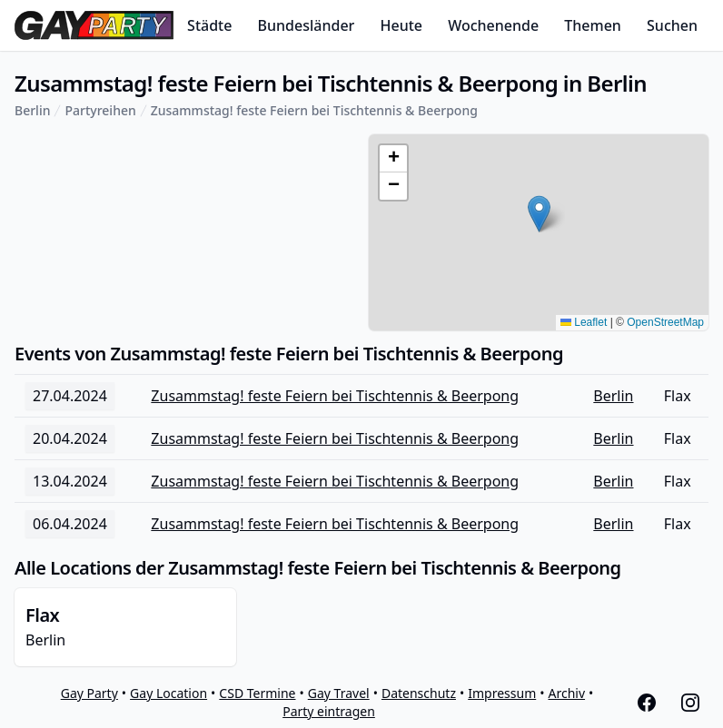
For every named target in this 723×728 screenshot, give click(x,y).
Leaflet (584, 322)
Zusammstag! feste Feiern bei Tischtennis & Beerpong (314, 110)
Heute (402, 25)
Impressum (502, 693)
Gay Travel (339, 693)
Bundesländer (307, 25)
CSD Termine (257, 693)
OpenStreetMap (665, 322)
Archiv (567, 693)
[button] (539, 214)
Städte (209, 25)
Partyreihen (100, 110)
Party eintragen (329, 711)
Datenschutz (419, 693)
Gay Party (89, 693)
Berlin (32, 110)
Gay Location (168, 693)
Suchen (672, 25)
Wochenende (493, 25)
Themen (593, 25)
